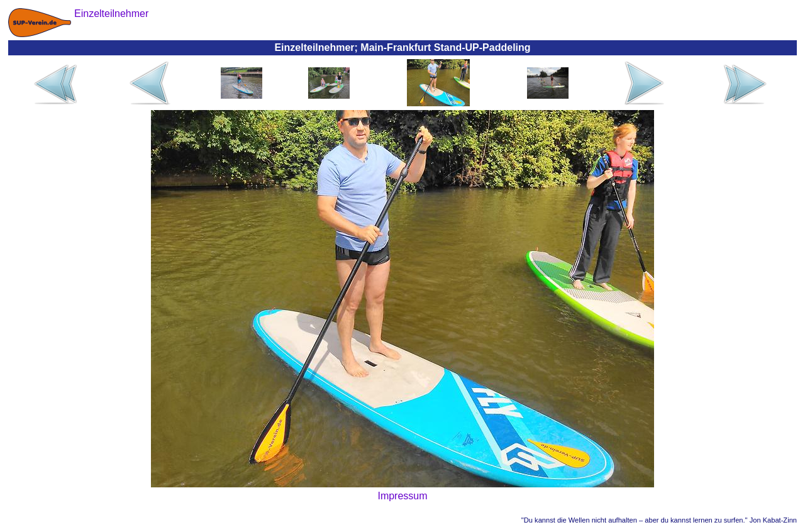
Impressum (402, 496)
